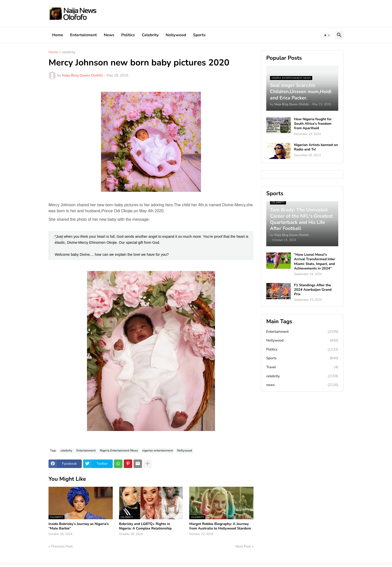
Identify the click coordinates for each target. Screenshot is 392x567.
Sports (199, 35)
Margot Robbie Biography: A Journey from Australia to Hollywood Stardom (220, 526)
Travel (302, 367)
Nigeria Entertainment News (119, 450)
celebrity (69, 52)
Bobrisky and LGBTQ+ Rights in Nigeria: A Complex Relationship (145, 526)
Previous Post (62, 546)
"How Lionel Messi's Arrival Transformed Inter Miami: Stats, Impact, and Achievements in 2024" (315, 262)
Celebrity (150, 35)
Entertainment (83, 35)
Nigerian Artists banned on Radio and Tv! (316, 147)
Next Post (243, 546)
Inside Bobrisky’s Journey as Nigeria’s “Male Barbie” (79, 526)
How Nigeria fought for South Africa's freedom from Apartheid (313, 124)
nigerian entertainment (158, 450)
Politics (128, 35)
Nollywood (176, 35)
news (302, 385)
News (109, 35)
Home (57, 35)
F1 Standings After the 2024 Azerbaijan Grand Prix (313, 290)
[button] (327, 35)
